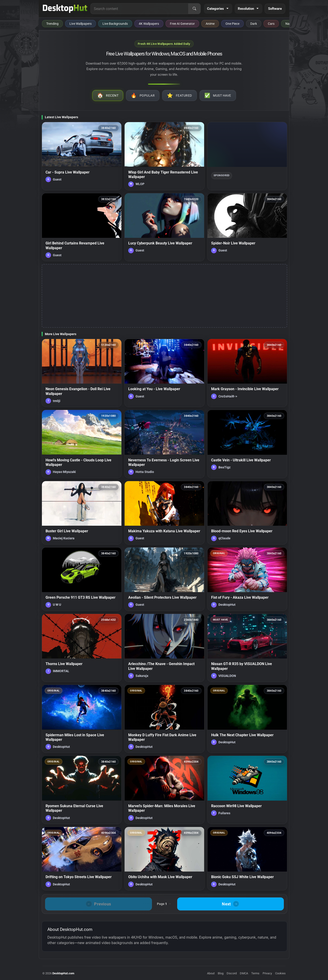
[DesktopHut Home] (65, 9)
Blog (221, 973)
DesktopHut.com (63, 973)
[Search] (194, 9)
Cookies (280, 973)
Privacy (267, 973)
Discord (232, 973)
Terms (255, 973)
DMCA (244, 973)
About (211, 973)
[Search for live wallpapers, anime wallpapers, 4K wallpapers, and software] (139, 9)
